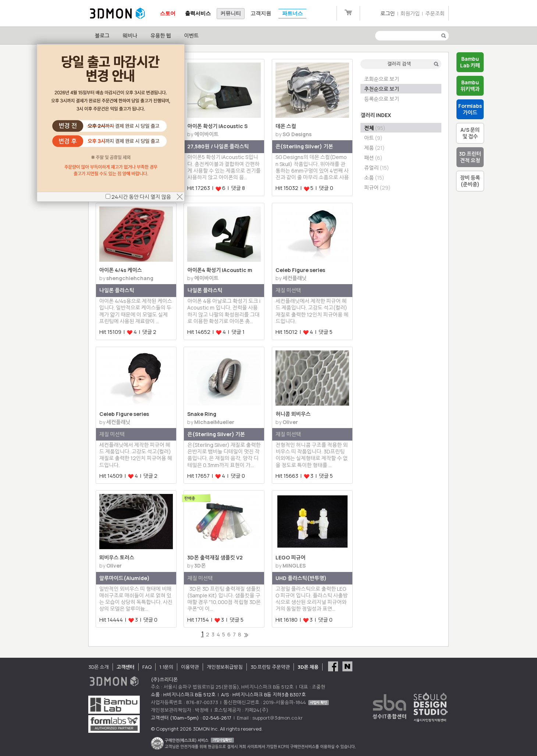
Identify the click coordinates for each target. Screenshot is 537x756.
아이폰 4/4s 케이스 (121, 270)
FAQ (147, 667)
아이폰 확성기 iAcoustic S (217, 126)
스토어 (168, 13)
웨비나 (130, 36)
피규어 (377, 188)
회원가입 (410, 13)
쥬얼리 (377, 168)
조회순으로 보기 (382, 79)
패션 (373, 158)
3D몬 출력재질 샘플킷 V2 (215, 557)
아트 (373, 138)
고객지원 (261, 13)
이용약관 (190, 667)
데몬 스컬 (286, 126)
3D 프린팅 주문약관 (270, 667)
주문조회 (435, 13)
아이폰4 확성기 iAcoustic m (220, 270)
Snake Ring (202, 414)
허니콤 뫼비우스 (293, 414)
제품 (374, 148)
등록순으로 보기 (382, 99)
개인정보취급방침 (225, 667)
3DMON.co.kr (117, 14)
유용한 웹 (161, 36)
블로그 (102, 36)
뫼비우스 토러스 (117, 557)
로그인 (387, 13)
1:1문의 (166, 667)
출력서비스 (198, 13)
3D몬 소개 (99, 667)
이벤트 (191, 36)
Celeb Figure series (300, 270)
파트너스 (292, 13)
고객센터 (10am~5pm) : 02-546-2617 (191, 718)
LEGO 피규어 (290, 557)
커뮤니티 (231, 13)
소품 (374, 178)
